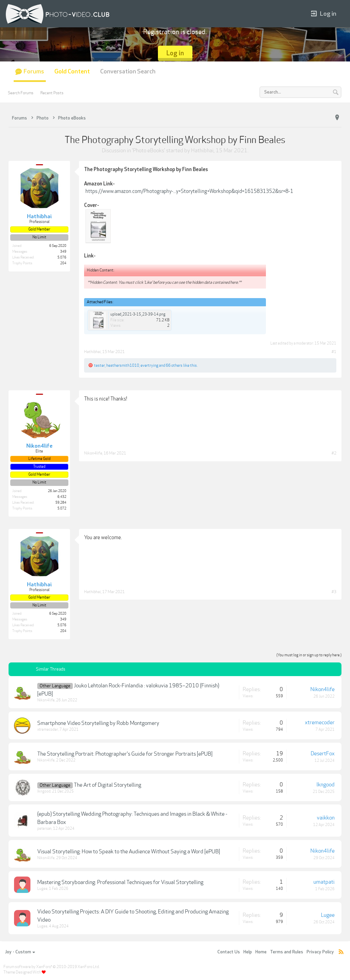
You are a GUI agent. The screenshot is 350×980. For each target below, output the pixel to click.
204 (63, 263)
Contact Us (229, 952)
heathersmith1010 (123, 365)
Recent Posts (52, 93)
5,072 (62, 508)
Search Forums (21, 93)
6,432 (62, 497)
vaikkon (326, 818)
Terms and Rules (287, 952)
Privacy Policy (320, 952)
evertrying (149, 365)
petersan (44, 829)
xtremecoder (48, 730)
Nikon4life (93, 453)
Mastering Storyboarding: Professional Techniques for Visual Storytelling (120, 882)
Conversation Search (128, 72)
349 (63, 252)
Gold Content (72, 72)
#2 (334, 453)
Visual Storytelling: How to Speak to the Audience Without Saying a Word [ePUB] (129, 852)
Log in (324, 14)
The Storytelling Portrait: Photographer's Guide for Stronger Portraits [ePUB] (125, 754)
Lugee (42, 889)
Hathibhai (202, 151)
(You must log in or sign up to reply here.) (309, 655)
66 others (174, 365)
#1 (334, 352)
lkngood (44, 791)
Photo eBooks (149, 151)
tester (99, 365)
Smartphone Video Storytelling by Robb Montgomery (98, 723)
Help (248, 952)
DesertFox (323, 754)
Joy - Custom (20, 952)
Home (261, 952)
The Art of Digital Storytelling (107, 785)
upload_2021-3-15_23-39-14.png (138, 314)
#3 (334, 592)
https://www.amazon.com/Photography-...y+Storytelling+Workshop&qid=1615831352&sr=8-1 (189, 191)
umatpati (324, 882)
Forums (34, 72)
